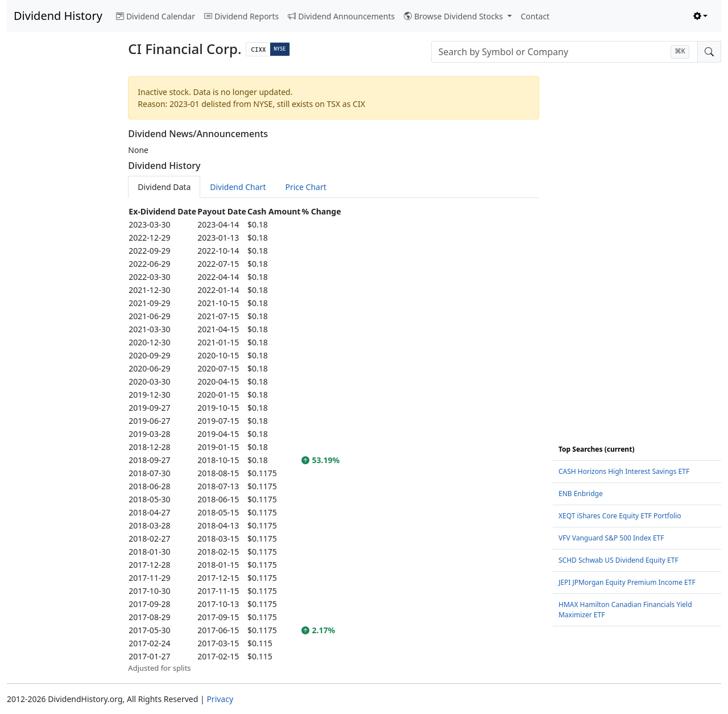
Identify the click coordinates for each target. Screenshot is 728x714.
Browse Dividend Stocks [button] (454, 16)
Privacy (220, 699)
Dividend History (58, 16)
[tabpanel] (334, 439)
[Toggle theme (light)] (701, 16)
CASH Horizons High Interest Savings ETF (624, 471)
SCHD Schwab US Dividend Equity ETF (619, 560)
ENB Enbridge (581, 494)
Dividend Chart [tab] (238, 187)
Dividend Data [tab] (164, 187)
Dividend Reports (241, 16)
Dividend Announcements (341, 16)
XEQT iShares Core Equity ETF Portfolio (620, 516)
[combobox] (564, 52)
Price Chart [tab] (305, 187)
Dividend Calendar (156, 16)
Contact (535, 16)
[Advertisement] (61, 242)
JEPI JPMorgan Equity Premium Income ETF (627, 582)
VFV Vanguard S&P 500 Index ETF (611, 538)
